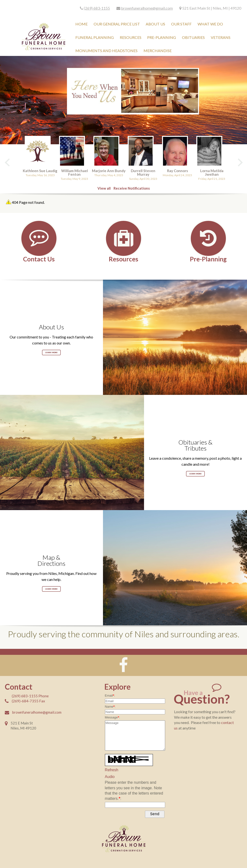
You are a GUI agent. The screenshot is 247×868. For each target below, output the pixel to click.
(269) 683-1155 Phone (30, 696)
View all (104, 188)
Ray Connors (178, 171)
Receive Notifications (132, 188)
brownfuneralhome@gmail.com (147, 8)
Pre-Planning (208, 259)
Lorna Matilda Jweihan (212, 172)
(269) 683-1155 (97, 8)
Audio (110, 777)
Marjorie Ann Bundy (109, 171)
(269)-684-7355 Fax (28, 701)
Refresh (112, 770)
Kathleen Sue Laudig (40, 171)
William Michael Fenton (75, 172)
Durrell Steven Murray (143, 172)
